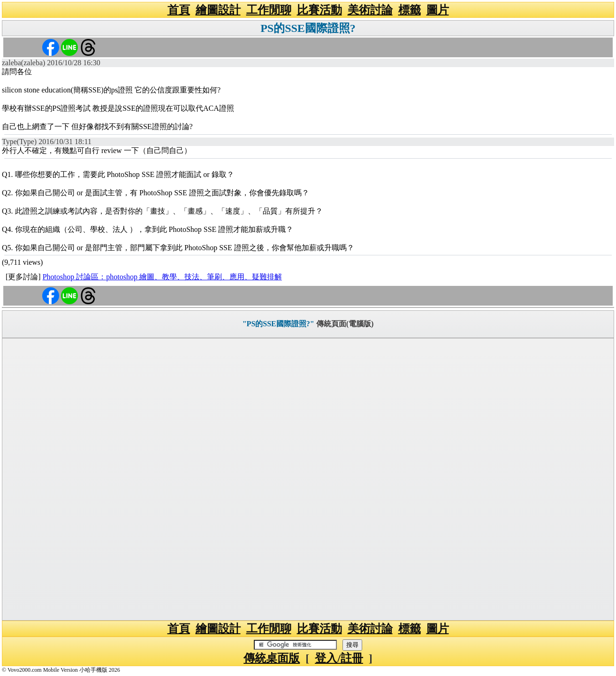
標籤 (410, 10)
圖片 (438, 10)
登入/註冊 (339, 658)
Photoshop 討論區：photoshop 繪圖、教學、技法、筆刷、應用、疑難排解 (162, 277)
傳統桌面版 (272, 658)
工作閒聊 (269, 10)
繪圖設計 (218, 10)
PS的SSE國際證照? (308, 28)
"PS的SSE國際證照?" (278, 324)
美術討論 (370, 10)
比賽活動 (319, 10)
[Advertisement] (308, 479)
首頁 (179, 10)
